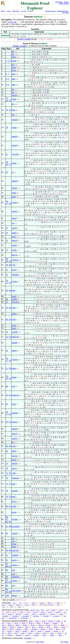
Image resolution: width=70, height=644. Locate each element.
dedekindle (28, 638)
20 (7, 164)
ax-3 (47, 610)
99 (10, 592)
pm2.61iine (16, 591)
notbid (14, 299)
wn (14, 603)
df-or (43, 621)
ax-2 (43, 610)
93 (10, 566)
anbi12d (15, 550)
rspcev (14, 560)
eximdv (15, 491)
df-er (59, 633)
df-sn (63, 627)
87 (7, 564)
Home (9, 11)
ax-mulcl (15, 616)
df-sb (23, 623)
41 (7, 270)
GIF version (66, 13)
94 (7, 570)
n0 (13, 442)
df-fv (45, 633)
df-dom (10, 635)
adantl (14, 233)
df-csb (4, 627)
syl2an (14, 202)
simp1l (14, 434)
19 (7, 162)
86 (7, 589)
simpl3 (14, 211)
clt (12, 607)
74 (7, 468)
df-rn (32, 631)
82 (7, 522)
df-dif (12, 627)
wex (50, 603)
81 (10, 506)
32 (7, 228)
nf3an (14, 61)
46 (7, 299)
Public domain (40, 642)
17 (7, 414)
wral (11, 605)
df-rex (14, 501)
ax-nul (10, 614)
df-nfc (10, 625)
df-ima (48, 631)
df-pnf (27, 635)
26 (7, 201)
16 (7, 412)
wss (27, 605)
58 (10, 368)
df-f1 (23, 633)
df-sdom (19, 635)
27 (7, 204)
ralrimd (15, 413)
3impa (14, 596)
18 (7, 128)
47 (7, 302)
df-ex (9, 623)
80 (7, 506)
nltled (14, 163)
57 (7, 361)
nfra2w (14, 95)
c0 (34, 605)
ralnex (14, 314)
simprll (14, 181)
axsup (14, 512)
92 (7, 560)
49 (7, 319)
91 (7, 555)
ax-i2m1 (36, 616)
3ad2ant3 (15, 478)
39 (10, 261)
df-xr (44, 635)
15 (10, 110)
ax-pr (26, 614)
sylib (14, 308)
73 (7, 463)
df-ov (52, 633)
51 (7, 368)
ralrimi (14, 422)
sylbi (14, 473)
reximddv (15, 526)
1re (13, 538)
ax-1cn (52, 614)
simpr (14, 193)
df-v (55, 625)
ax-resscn (43, 614)
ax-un (34, 614)
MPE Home (16, 11)
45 (7, 308)
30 (7, 290)
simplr (14, 245)
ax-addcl (5, 616)
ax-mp (32, 610)
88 (7, 566)
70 (7, 497)
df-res (40, 631)
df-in (27, 627)
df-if (48, 627)
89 (7, 550)
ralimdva (15, 275)
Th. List (24, 11)
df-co (17, 631)
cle (20, 607)
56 (7, 351)
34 (7, 265)
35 (7, 240)
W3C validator (65, 642)
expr (13, 386)
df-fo (30, 633)
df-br (26, 629)
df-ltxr (52, 635)
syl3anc (15, 519)
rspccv (14, 468)
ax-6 (8, 612)
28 (10, 204)
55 (7, 358)
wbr (52, 605)
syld (13, 265)
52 (7, 337)
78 (7, 491)
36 (7, 259)
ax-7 (15, 612)
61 (10, 395)
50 (10, 319)
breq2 (14, 296)
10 (7, 422)
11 (7, 98)
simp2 (14, 218)
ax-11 (43, 612)
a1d (13, 570)
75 (10, 473)
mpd (13, 290)
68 (7, 446)
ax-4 (61, 610)
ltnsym (14, 255)
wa (26, 603)
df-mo (31, 623)
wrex (18, 605)
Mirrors (3, 11)
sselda (14, 128)
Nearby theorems (64, 4)
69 (10, 446)
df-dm (25, 631)
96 (7, 577)
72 (7, 473)
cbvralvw (15, 302)
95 (7, 592)
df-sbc (63, 625)
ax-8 (21, 612)
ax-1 (38, 610)
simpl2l (15, 120)
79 (10, 497)
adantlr (14, 240)
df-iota (56, 631)
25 (7, 376)
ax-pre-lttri (12, 618)
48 (10, 308)
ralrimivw (16, 577)
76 (7, 478)
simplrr (15, 343)
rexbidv (15, 332)
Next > (67, 2)
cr (59, 605)
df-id (51, 629)
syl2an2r (15, 260)
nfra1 (14, 57)
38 (7, 261)
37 (7, 250)
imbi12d (15, 337)
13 (10, 100)
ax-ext (58, 612)
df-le (60, 635)
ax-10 (35, 612)
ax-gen (53, 610)
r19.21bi (15, 154)
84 (10, 526)
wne (3, 605)
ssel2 (14, 197)
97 (7, 582)
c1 (4, 607)
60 (7, 386)
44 (10, 290)
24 (7, 395)
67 (7, 519)
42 (7, 275)
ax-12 (50, 612)
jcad (13, 484)
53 (7, 332)
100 (7, 596)
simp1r (14, 438)
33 (7, 233)
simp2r (14, 188)
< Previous (59, 2)
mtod (14, 368)
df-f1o (38, 633)
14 (7, 110)
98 (7, 586)
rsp (13, 223)
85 (7, 533)
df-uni (19, 629)
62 (7, 404)
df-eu (38, 623)
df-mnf (36, 635)
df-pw (56, 627)
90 (10, 550)
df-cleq (55, 623)
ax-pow (18, 614)
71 (7, 484)
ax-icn (61, 614)
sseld (14, 451)
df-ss (34, 627)
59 (10, 378)
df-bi (30, 621)
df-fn (9, 633)
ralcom (14, 456)
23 (7, 172)
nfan (13, 74)
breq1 (14, 325)
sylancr (15, 565)
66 (7, 517)
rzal (13, 541)
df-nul (41, 627)
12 (7, 100)
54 (10, 337)
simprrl (15, 145)
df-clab (46, 623)
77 (10, 484)
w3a (33, 603)
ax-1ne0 (46, 616)
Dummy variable (20, 46)
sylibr (14, 506)
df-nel (25, 625)
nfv (13, 51)
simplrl (14, 136)
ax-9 (28, 612)
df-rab (48, 625)
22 (10, 164)
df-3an (50, 621)
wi (20, 603)
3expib (14, 533)
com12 (14, 228)
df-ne (18, 625)
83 (10, 522)
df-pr (4, 629)
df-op (11, 629)
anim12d (15, 395)
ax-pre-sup (12, 22)
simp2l (14, 429)
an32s (14, 270)
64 (10, 422)
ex (13, 172)
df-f (16, 633)
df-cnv (9, 631)
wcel (58, 603)
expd (14, 404)
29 (10, 361)
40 (10, 265)
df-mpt (43, 629)
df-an (37, 621)
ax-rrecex (56, 616)
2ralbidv (15, 555)
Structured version (50, 11)
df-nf (16, 623)
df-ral (33, 625)
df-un (20, 627)
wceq (42, 603)
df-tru (58, 621)
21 (7, 154)
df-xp (58, 629)
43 (10, 283)
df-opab (34, 629)
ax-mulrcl (26, 616)
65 (7, 526)
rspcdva (15, 359)
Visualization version (62, 11)
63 (10, 414)
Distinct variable (24, 39)
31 (7, 280)
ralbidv (14, 463)
